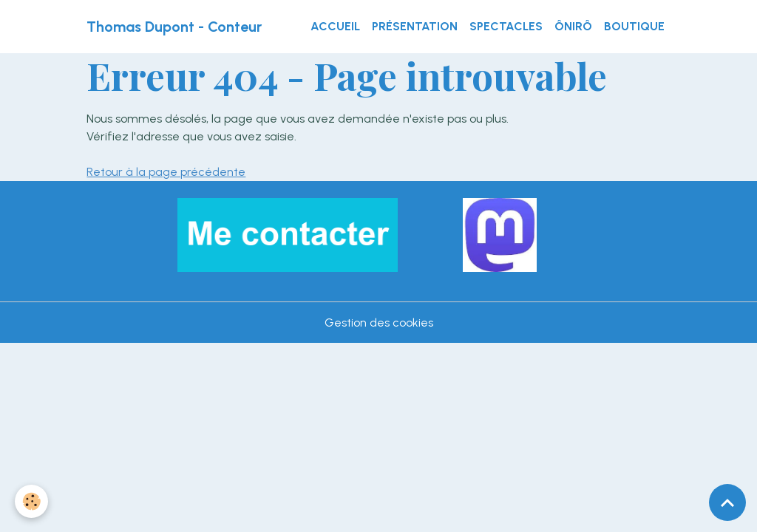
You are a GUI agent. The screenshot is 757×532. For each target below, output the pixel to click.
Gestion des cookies (379, 323)
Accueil (335, 26)
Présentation (415, 26)
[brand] (174, 27)
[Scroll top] (727, 502)
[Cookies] (31, 501)
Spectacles (506, 26)
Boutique (634, 26)
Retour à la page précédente (166, 172)
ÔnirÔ (573, 26)
